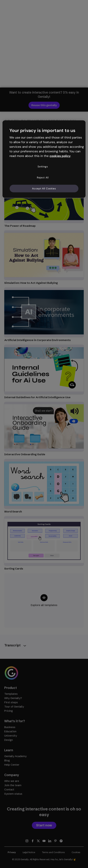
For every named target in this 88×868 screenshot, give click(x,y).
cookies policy (60, 156)
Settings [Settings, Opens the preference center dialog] (43, 167)
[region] (44, 159)
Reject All (43, 177)
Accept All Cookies (44, 188)
